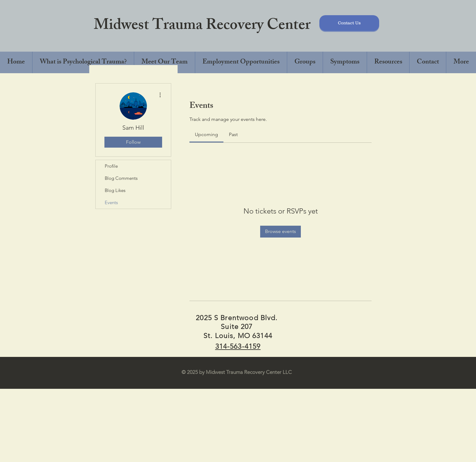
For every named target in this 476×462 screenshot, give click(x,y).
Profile (111, 166)
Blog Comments (121, 178)
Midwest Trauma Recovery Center (202, 26)
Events (111, 202)
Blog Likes (115, 190)
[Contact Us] (349, 23)
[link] (206, 134)
